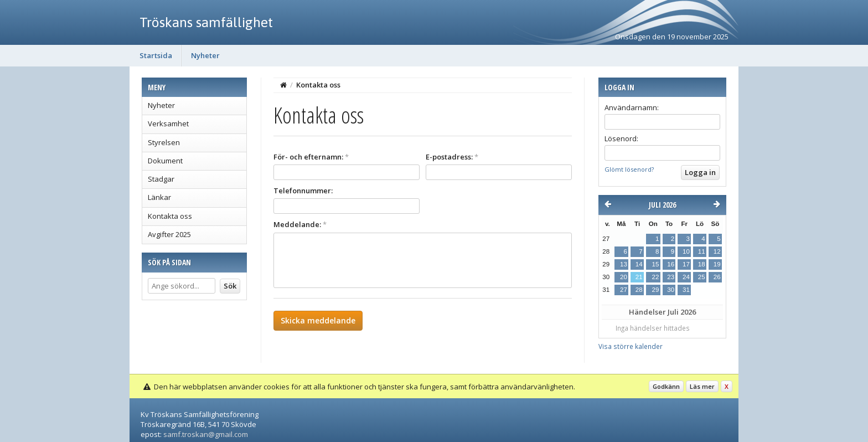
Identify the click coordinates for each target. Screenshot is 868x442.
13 (624, 264)
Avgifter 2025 (169, 234)
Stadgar (161, 179)
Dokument (165, 161)
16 (671, 264)
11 (702, 251)
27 (624, 290)
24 (686, 277)
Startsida (156, 55)
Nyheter (205, 55)
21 (639, 277)
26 (717, 277)
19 (717, 264)
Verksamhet (168, 124)
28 (639, 290)
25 (702, 277)
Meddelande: (300, 224)
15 (655, 264)
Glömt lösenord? (629, 169)
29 (655, 290)
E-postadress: (452, 157)
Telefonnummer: (303, 191)
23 (671, 277)
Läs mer (702, 386)
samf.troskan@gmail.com (206, 434)
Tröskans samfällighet (206, 22)
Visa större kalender (631, 346)
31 (686, 290)
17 (686, 264)
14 (639, 264)
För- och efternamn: (311, 157)
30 (671, 290)
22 (655, 277)
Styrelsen (164, 142)
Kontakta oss (170, 216)
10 (686, 251)
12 (717, 251)
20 (624, 277)
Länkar (159, 197)
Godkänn (666, 386)
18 (702, 264)
